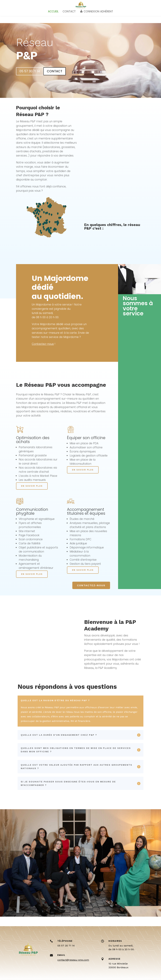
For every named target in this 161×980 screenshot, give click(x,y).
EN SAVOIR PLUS (32, 486)
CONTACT (69, 20)
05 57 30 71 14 (30, 71)
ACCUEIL (53, 20)
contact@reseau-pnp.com (73, 960)
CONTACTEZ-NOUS (91, 585)
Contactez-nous (43, 344)
